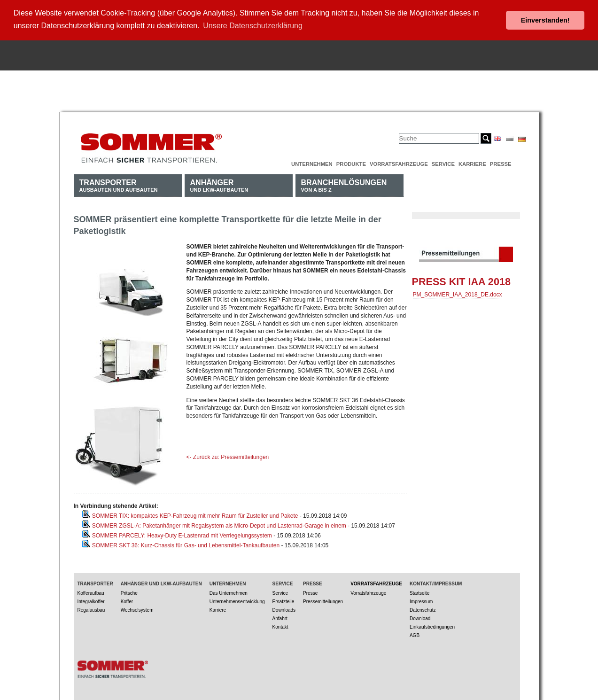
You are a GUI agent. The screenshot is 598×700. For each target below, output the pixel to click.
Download (420, 617)
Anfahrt (280, 617)
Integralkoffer (91, 600)
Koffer (127, 600)
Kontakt (280, 625)
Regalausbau (91, 608)
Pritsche (129, 591)
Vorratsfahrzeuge (399, 162)
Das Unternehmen (229, 591)
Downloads (284, 608)
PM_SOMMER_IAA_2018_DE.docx (458, 293)
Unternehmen (312, 162)
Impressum (421, 600)
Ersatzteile (283, 600)
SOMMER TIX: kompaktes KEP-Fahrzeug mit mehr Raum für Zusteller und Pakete (195, 514)
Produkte (351, 162)
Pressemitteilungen (323, 600)
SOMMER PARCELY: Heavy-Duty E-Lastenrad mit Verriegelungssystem (182, 534)
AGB (415, 634)
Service (443, 162)
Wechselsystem (137, 608)
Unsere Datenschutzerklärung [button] (253, 26)
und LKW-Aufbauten (219, 183)
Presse (501, 162)
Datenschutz (423, 608)
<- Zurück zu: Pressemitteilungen (228, 455)
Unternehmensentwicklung (237, 600)
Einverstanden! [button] (545, 20)
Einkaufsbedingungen (432, 625)
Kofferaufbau (91, 591)
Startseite (419, 591)
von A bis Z (344, 183)
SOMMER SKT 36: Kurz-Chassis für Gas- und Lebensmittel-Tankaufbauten (186, 544)
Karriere (472, 162)
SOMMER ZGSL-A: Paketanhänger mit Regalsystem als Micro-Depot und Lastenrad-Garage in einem (219, 524)
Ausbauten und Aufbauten (119, 183)
